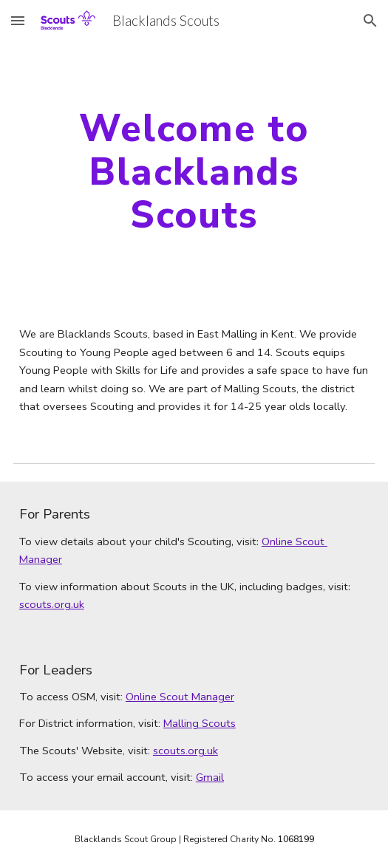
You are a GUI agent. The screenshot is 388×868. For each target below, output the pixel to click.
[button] (18, 20)
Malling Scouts (200, 723)
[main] (194, 171)
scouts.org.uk (52, 604)
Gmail (210, 777)
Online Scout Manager (180, 697)
